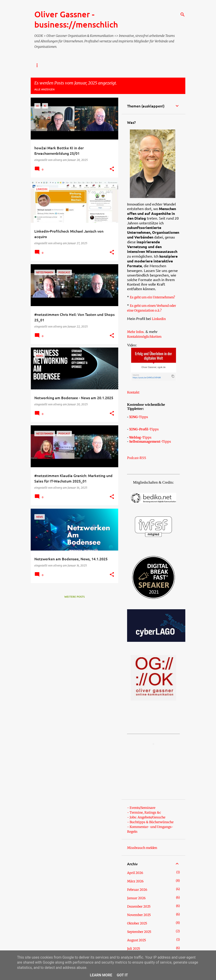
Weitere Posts (74, 597)
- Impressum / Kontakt (51, 65)
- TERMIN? (126, 65)
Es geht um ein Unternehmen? (152, 297)
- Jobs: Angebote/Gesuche (146, 817)
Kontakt (133, 392)
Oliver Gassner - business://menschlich (76, 19)
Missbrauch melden (142, 848)
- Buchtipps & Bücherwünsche (150, 822)
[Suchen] (183, 15)
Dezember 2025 (139, 906)
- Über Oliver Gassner (93, 65)
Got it (122, 975)
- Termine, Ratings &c (144, 812)
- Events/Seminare (141, 808)
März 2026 (135, 881)
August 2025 (137, 940)
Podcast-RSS (137, 458)
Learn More (101, 975)
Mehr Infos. (136, 332)
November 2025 (139, 915)
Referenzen (151, 65)
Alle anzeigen (44, 89)
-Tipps (139, 417)
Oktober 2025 (137, 923)
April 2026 (135, 873)
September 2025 (139, 932)
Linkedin (159, 319)
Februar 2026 (137, 890)
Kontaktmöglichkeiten (144, 337)
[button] (112, 169)
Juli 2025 (134, 949)
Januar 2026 (136, 898)
